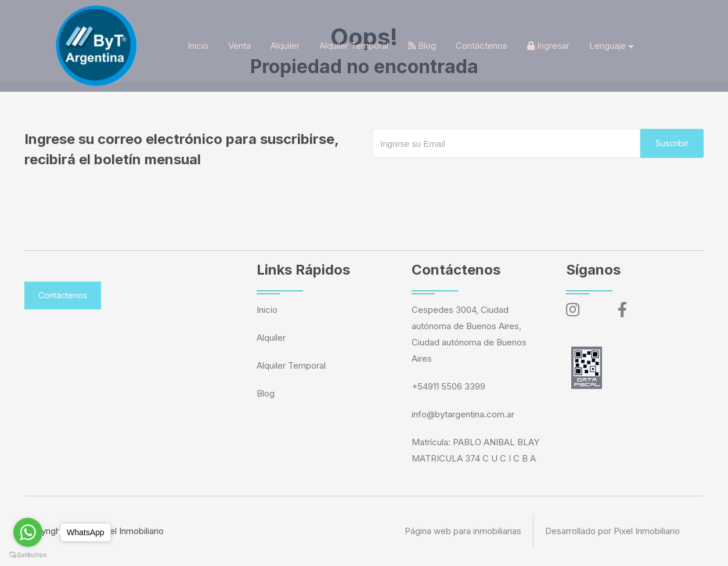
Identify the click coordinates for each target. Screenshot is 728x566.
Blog (422, 46)
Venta (239, 46)
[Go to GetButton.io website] (28, 554)
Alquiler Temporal (354, 46)
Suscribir (672, 143)
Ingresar (548, 46)
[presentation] (461, 181)
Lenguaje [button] (608, 46)
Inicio (198, 46)
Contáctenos (482, 46)
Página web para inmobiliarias (463, 531)
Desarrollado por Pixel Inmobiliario (612, 531)
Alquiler (285, 46)
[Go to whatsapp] (28, 532)
